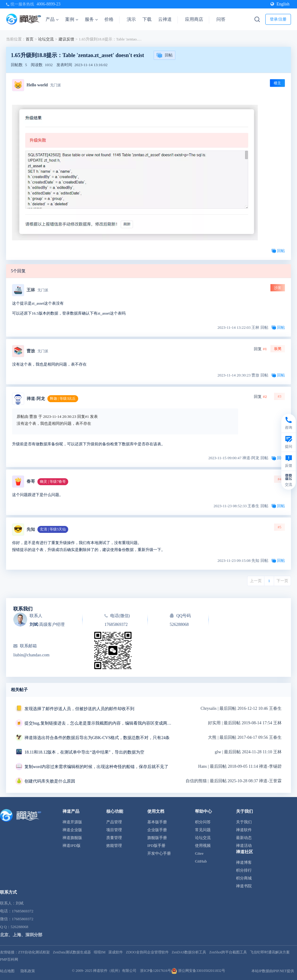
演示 (131, 19)
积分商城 (244, 878)
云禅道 (165, 19)
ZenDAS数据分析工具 (189, 952)
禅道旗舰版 (72, 838)
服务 (91, 19)
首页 (30, 39)
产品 (52, 19)
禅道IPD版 (72, 845)
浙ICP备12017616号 (156, 971)
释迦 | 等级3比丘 (63, 399)
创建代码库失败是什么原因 (50, 781)
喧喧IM (100, 952)
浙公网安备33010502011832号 (198, 971)
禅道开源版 (72, 822)
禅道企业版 (72, 830)
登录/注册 (278, 19)
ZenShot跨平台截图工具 (228, 952)
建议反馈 (66, 39)
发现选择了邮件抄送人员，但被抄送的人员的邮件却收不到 (79, 709)
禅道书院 (244, 886)
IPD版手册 (156, 845)
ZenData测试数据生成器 (72, 952)
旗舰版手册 (157, 838)
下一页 (282, 581)
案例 (72, 19)
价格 (109, 19)
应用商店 (194, 19)
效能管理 (114, 845)
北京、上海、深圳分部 (21, 935)
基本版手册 (157, 822)
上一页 (256, 581)
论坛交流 (46, 39)
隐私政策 (28, 971)
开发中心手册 (159, 853)
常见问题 (203, 830)
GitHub (201, 861)
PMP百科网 (9, 959)
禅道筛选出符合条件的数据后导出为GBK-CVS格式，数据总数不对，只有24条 (97, 738)
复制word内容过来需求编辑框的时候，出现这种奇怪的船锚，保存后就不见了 (96, 767)
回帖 (164, 56)
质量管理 (114, 838)
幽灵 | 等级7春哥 (53, 482)
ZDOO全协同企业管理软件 (147, 952)
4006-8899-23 (48, 4)
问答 (221, 19)
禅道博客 (244, 862)
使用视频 (203, 845)
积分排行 (244, 870)
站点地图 (7, 971)
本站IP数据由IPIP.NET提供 (273, 971)
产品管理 (114, 822)
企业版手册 (157, 830)
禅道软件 (244, 830)
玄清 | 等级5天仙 (53, 529)
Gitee (199, 853)
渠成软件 (116, 952)
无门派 (56, 85)
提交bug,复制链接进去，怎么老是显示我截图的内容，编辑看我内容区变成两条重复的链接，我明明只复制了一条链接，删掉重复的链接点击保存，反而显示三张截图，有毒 (100, 723)
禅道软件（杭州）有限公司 (115, 971)
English (280, 4)
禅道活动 (244, 845)
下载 (147, 19)
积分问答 (203, 822)
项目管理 (114, 830)
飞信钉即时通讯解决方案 (270, 952)
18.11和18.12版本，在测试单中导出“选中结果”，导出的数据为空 (84, 752)
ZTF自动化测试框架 (34, 952)
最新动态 (244, 838)
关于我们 (244, 822)
